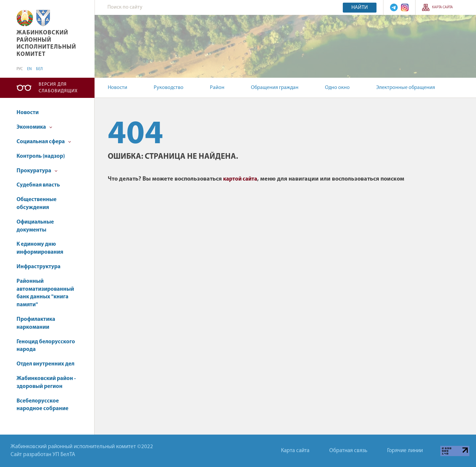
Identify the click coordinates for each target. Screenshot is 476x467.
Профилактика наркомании (36, 323)
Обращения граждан (275, 88)
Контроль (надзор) (41, 156)
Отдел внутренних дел (45, 364)
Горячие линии (405, 451)
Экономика (34, 127)
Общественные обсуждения (37, 204)
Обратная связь (348, 451)
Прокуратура (37, 171)
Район (217, 88)
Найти (360, 8)
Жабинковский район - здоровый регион (46, 382)
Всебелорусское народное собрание (42, 405)
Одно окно (337, 88)
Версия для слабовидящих (58, 88)
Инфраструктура (39, 267)
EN (29, 69)
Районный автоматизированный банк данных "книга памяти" (45, 293)
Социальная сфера (44, 142)
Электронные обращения (406, 88)
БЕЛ (39, 69)
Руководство (169, 88)
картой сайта (240, 179)
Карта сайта (442, 7)
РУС (20, 69)
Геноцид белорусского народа (46, 346)
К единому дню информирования (40, 248)
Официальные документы (35, 226)
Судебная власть (38, 185)
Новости (118, 88)
